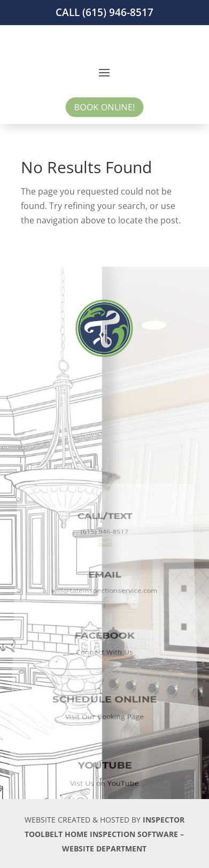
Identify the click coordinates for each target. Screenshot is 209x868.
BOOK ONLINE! (104, 107)
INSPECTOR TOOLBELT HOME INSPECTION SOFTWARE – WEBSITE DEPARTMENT (104, 834)
